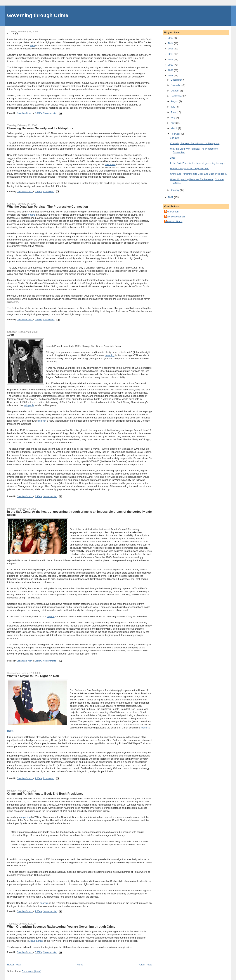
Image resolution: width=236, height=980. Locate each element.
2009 (171, 70)
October (175, 91)
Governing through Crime (38, 15)
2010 (171, 65)
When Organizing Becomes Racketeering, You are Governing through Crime (61, 927)
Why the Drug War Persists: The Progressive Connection (48, 207)
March (174, 128)
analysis (44, 903)
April (173, 123)
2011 (171, 59)
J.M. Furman (172, 212)
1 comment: (49, 191)
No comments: (50, 113)
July (173, 107)
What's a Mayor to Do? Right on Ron (33, 676)
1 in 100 (13, 34)
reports (51, 616)
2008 (171, 76)
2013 (171, 49)
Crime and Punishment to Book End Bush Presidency (45, 794)
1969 (11, 335)
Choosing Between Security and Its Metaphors (40, 128)
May (173, 118)
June (174, 112)
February (176, 134)
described (110, 164)
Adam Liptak (36, 941)
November (177, 85)
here (32, 45)
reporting (110, 355)
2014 (171, 43)
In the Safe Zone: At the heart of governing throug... (197, 163)
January (175, 190)
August (175, 101)
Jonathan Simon (174, 221)
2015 (171, 38)
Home (80, 965)
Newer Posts (14, 965)
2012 (171, 54)
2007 (171, 197)
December (177, 80)
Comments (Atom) (31, 971)
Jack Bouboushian (175, 217)
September (177, 96)
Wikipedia (29, 405)
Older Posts (146, 965)
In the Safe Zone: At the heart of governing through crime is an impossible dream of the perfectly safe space (79, 513)
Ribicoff (42, 421)
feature (31, 215)
